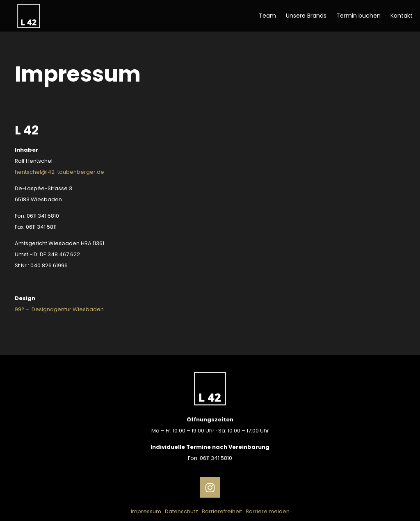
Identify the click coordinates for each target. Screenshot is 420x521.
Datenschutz (181, 511)
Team (267, 16)
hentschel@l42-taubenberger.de (59, 172)
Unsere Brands (306, 16)
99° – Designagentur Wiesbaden (59, 309)
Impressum (146, 511)
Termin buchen (358, 16)
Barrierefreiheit (222, 511)
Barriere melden (268, 511)
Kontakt (402, 16)
